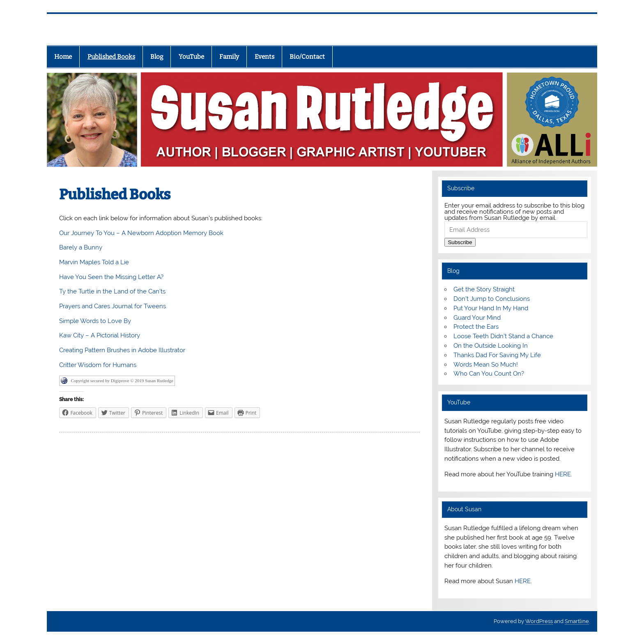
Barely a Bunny (81, 247)
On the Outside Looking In (491, 346)
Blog (157, 57)
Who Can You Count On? (489, 374)
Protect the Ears (476, 327)
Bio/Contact (307, 57)
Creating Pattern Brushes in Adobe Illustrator (122, 350)
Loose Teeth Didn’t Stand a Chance (503, 336)
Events (264, 57)
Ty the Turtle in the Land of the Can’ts (112, 291)
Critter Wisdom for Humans (98, 365)
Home (63, 57)
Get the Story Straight (484, 289)
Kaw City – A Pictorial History (100, 335)
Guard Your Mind (477, 318)
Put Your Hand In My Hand (491, 308)
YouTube (191, 57)
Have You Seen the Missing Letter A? (111, 277)
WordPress (539, 621)
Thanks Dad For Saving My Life (497, 355)
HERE (563, 474)
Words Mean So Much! (486, 365)
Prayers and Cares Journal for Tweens (113, 306)
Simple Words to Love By (95, 321)
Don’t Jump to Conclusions (492, 299)
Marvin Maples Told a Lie (94, 262)
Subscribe (460, 242)
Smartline (577, 621)
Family (229, 57)
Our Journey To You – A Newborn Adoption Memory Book (141, 233)
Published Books (111, 57)
